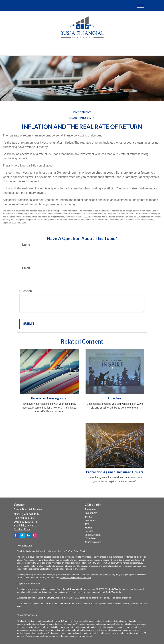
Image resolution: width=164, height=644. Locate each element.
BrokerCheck (80, 551)
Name (26, 245)
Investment (91, 513)
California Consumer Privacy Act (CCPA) (108, 575)
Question (26, 291)
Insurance (90, 520)
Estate (88, 517)
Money (89, 528)
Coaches (115, 398)
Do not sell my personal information (76, 578)
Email (26, 268)
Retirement (91, 509)
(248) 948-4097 (113, 49)
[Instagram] (36, 535)
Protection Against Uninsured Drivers (115, 472)
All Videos (90, 538)
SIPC (105, 589)
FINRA (99, 589)
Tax (87, 524)
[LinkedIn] (50, 50)
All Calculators (93, 542)
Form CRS (27, 545)
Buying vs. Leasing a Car (49, 398)
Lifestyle (89, 531)
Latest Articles (93, 535)
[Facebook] (55, 50)
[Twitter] (45, 50)
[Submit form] (29, 324)
